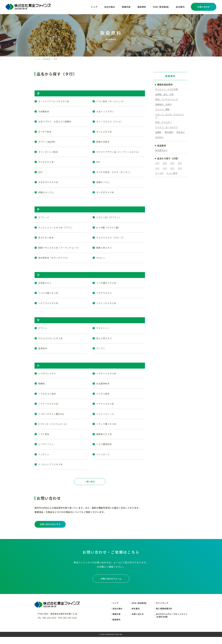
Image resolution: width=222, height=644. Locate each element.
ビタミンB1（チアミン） (109, 224)
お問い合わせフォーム (111, 586)
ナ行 (157, 168)
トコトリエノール (105, 421)
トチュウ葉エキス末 (106, 431)
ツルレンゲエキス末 (106, 310)
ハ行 (165, 168)
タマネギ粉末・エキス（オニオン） (114, 179)
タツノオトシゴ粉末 (48, 159)
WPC (41, 179)
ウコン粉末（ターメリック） (111, 108)
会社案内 (180, 7)
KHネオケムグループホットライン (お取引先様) (172, 622)
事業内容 (126, 7)
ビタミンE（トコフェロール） (53, 431)
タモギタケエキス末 (48, 189)
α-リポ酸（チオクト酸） (108, 235)
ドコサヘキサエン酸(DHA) (51, 421)
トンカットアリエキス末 (50, 471)
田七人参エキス (104, 345)
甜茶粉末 (43, 355)
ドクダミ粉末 (103, 401)
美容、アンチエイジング (166, 99)
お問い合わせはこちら (50, 531)
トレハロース (103, 461)
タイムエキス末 (104, 139)
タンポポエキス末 (105, 199)
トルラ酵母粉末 (104, 451)
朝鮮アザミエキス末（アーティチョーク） (59, 255)
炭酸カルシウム (46, 199)
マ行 (172, 168)
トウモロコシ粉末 (47, 401)
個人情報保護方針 (164, 616)
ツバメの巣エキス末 (48, 300)
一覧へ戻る (90, 489)
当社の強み (110, 7)
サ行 (172, 163)
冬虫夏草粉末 (103, 391)
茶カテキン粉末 (46, 245)
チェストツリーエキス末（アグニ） (56, 235)
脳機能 (158, 132)
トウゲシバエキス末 (106, 381)
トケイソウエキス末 (48, 411)
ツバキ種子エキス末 (106, 290)
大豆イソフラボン (105, 119)
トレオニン (44, 461)
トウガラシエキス (47, 381)
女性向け (159, 137)
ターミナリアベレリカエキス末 (54, 108)
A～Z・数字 (172, 173)
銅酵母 (42, 391)
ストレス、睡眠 (162, 109)
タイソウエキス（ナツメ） (110, 129)
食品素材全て (161, 150)
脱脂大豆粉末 (103, 149)
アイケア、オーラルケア (166, 127)
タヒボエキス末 (46, 169)
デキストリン (103, 335)
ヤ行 (180, 168)
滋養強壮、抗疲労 (163, 104)
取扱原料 (142, 7)
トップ (94, 7)
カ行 (165, 163)
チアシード (44, 224)
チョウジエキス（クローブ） (111, 245)
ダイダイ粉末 (45, 139)
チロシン (101, 265)
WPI (98, 169)
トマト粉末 (44, 441)
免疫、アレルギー (163, 122)
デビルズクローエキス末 (50, 345)
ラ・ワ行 (159, 173)
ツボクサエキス (104, 300)
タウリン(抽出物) (47, 149)
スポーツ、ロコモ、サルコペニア (170, 116)
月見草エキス (45, 290)
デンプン (101, 355)
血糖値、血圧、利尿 (164, 94)
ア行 (157, 163)
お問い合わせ (204, 7)
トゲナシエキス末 (105, 411)
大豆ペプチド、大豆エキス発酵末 (55, 129)
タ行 (180, 163)
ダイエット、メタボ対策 (166, 89)
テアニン (43, 335)
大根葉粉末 (44, 119)
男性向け (181, 132)
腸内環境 (169, 132)
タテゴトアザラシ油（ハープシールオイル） (118, 159)
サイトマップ (162, 610)
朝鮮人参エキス (104, 255)
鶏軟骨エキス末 (104, 441)
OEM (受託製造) (161, 7)
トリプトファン (46, 451)
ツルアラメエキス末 (48, 310)
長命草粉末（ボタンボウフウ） (54, 265)
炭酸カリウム (103, 189)
